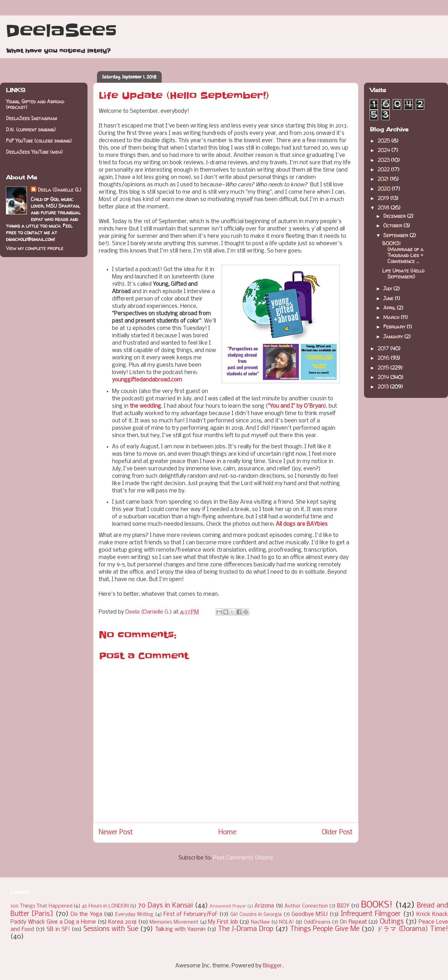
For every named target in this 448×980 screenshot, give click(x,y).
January (394, 336)
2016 (384, 358)
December (395, 216)
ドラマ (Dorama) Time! (412, 929)
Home (227, 833)
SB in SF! (58, 929)
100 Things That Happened (41, 906)
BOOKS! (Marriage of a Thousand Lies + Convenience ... (403, 252)
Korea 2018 (122, 922)
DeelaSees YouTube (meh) (34, 152)
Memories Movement (174, 922)
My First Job (223, 922)
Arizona (264, 906)
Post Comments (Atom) (243, 858)
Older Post (337, 833)
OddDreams (317, 922)
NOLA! (286, 922)
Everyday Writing (134, 915)
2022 (384, 169)
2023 (384, 160)
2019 (384, 198)
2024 (384, 150)
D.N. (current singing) (31, 129)
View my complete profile (35, 248)
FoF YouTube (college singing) (39, 141)
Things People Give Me (325, 929)
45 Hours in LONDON (105, 906)
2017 (384, 348)
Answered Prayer (228, 906)
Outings (392, 922)
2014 (384, 377)
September (396, 235)
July (388, 288)
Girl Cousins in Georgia (256, 915)
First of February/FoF (191, 914)
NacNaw (260, 922)
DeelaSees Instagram (31, 118)
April (390, 308)
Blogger (272, 966)
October (393, 225)
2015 (384, 368)
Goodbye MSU (310, 914)
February (395, 327)
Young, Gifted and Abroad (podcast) (35, 104)
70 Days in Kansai (165, 906)
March (392, 317)
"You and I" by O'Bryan (296, 406)
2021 (384, 179)
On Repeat (353, 922)
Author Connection (306, 906)
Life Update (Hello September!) (403, 274)
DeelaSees (61, 31)
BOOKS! (377, 905)
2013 (384, 387)
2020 (385, 189)
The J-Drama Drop (246, 929)
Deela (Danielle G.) (59, 190)
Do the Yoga (86, 914)
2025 (384, 141)
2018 (384, 208)
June (389, 298)
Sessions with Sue (111, 929)
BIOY (343, 906)
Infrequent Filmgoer (371, 914)
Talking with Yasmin (180, 929)
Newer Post (116, 833)
